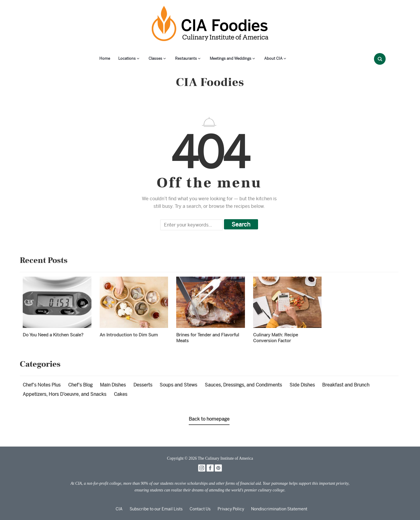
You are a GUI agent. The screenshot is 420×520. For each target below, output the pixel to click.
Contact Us (200, 509)
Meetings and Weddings (231, 58)
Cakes (121, 394)
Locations (127, 58)
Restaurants (186, 58)
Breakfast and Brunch (346, 385)
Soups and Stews (178, 385)
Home (105, 58)
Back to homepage (209, 419)
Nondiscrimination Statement (279, 509)
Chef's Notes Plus (42, 385)
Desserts (143, 385)
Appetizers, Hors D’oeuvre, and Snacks (65, 394)
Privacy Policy (231, 509)
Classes (155, 58)
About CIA (273, 58)
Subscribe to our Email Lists (156, 509)
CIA (119, 509)
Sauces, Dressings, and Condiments (243, 385)
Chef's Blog (80, 385)
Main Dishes (113, 385)
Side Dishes (302, 385)
